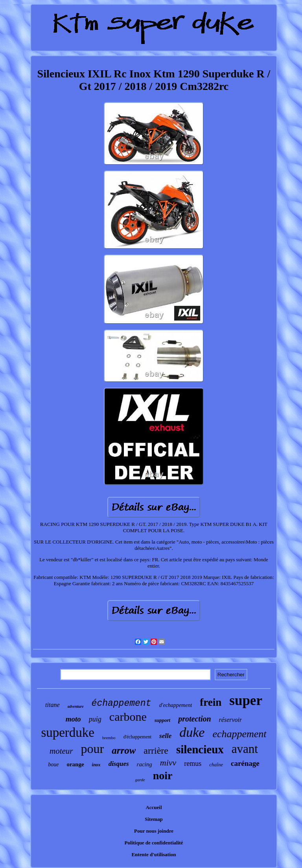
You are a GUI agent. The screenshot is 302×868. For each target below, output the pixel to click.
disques (119, 764)
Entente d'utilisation (154, 854)
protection (194, 719)
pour (93, 749)
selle (165, 736)
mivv (168, 763)
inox (96, 765)
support (162, 720)
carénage (245, 763)
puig (95, 719)
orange (75, 764)
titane (52, 705)
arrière (156, 751)
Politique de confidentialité (154, 843)
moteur (61, 751)
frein (211, 702)
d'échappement (137, 737)
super (246, 700)
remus (193, 764)
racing (145, 764)
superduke (68, 732)
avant (245, 749)
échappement (122, 703)
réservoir (231, 720)
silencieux (200, 749)
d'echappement (175, 705)
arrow (124, 750)
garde (140, 780)
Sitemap (154, 819)
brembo (109, 738)
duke (192, 732)
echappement (239, 734)
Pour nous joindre (154, 831)
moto (73, 719)
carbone (128, 717)
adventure (76, 706)
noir (163, 776)
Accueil (154, 807)
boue (53, 765)
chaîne (216, 765)
